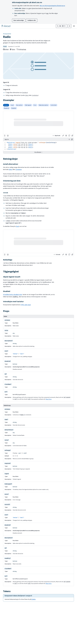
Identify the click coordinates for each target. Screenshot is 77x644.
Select (27, 95)
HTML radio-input (26, 305)
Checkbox (25, 93)
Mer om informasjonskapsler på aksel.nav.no (52, 6)
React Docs (49, 399)
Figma (12, 49)
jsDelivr (34, 599)
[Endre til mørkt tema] (74, 26)
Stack (17, 226)
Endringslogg (21, 49)
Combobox (35, 95)
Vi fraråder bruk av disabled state (13, 295)
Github (6, 49)
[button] (63, 136)
